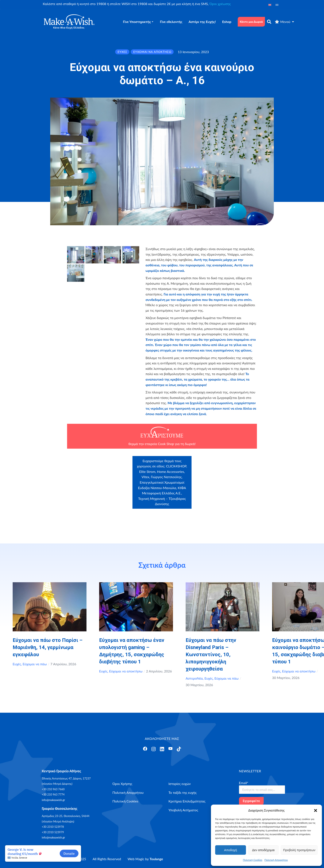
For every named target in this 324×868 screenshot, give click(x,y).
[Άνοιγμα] (145, 749)
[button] (316, 810)
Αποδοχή (230, 850)
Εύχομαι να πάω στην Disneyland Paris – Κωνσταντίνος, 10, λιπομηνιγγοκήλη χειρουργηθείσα (211, 655)
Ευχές (17, 664)
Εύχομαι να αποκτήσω (126, 671)
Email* (244, 783)
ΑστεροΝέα (194, 678)
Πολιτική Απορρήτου (276, 860)
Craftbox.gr (220, 464)
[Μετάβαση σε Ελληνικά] (277, 5)
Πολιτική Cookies (253, 860)
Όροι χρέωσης (220, 4)
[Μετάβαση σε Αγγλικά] (270, 5)
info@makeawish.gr (53, 800)
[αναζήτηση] (269, 22)
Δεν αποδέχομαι (263, 850)
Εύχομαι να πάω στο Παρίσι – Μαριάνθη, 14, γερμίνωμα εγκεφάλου (48, 647)
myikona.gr (210, 480)
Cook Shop (166, 444)
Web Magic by (145, 859)
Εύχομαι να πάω (35, 664)
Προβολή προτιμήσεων (299, 850)
